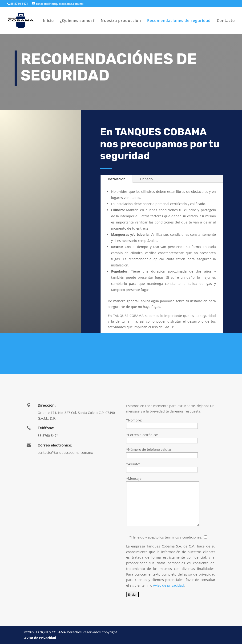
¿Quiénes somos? (77, 21)
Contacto (226, 21)
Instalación (117, 179)
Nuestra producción (121, 21)
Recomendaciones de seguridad (179, 21)
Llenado (146, 179)
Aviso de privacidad (168, 585)
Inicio (48, 21)
